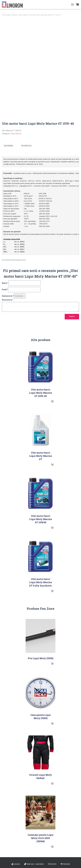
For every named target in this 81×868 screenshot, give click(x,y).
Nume (5, 283)
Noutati (52, 864)
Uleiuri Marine (23, 15)
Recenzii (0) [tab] (26, 146)
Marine (15, 15)
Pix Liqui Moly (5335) (41, 658)
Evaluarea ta (8, 296)
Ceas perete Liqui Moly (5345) (41, 716)
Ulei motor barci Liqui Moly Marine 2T (41, 456)
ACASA (15, 864)
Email (5, 289)
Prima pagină (6, 15)
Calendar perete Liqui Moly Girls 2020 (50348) (41, 838)
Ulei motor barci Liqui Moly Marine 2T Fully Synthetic (40, 582)
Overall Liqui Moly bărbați (40, 776)
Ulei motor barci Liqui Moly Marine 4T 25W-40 (41, 393)
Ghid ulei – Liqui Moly (34, 864)
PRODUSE (65, 864)
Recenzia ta (8, 300)
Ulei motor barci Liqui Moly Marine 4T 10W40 (41, 519)
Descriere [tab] (9, 146)
